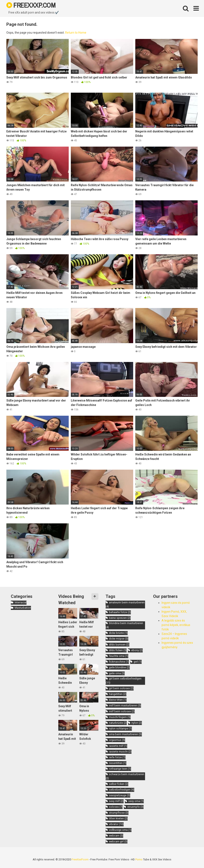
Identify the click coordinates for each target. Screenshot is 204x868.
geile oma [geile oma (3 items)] (117, 673)
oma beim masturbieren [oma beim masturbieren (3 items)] (125, 734)
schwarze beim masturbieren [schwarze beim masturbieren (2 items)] (125, 776)
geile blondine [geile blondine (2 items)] (119, 667)
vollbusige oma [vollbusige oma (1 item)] (120, 830)
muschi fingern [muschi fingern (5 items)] (120, 717)
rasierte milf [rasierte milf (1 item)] (118, 746)
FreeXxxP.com (80, 859)
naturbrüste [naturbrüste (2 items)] (118, 723)
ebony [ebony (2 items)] (137, 650)
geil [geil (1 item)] (138, 662)
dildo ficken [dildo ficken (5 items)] (118, 650)
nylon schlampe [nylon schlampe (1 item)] (120, 728)
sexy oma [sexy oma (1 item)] (136, 801)
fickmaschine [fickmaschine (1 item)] (119, 662)
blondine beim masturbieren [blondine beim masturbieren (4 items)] (124, 625)
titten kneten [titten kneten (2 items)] (118, 818)
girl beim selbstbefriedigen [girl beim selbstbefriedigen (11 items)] (124, 681)
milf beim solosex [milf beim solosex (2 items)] (122, 711)
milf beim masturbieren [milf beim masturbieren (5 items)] (125, 705)
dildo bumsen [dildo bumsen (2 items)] (119, 644)
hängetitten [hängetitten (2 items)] (118, 694)
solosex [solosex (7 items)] (116, 807)
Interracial (21, 602)
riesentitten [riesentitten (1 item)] (118, 763)
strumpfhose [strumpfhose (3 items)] (119, 813)
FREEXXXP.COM (31, 5)
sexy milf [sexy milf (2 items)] (116, 801)
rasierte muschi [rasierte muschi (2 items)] (120, 752)
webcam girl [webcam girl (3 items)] (118, 841)
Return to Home (76, 33)
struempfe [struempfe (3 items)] (135, 807)
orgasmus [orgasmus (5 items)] (117, 740)
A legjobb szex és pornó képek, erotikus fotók (176, 625)
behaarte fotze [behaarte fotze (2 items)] (120, 612)
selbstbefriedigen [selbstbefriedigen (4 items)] (122, 790)
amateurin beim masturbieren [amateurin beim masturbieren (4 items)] (125, 604)
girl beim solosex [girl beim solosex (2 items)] (121, 688)
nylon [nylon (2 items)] (137, 723)
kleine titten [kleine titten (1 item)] (118, 700)
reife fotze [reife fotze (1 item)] (117, 757)
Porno (139, 859)
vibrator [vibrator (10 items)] (116, 824)
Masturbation (23, 608)
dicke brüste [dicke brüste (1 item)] (118, 633)
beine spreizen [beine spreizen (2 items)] (120, 618)
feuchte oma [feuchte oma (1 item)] (119, 656)
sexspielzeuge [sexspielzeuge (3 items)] (120, 795)
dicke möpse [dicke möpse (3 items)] (119, 639)
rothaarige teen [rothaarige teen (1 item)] (120, 769)
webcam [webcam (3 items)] (116, 836)
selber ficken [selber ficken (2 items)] (119, 784)
